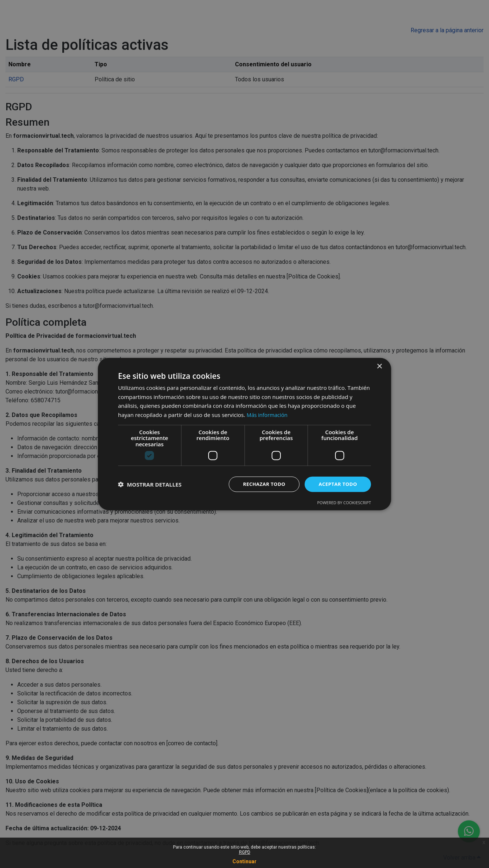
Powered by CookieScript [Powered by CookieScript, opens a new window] (344, 503)
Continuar (244, 861)
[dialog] (244, 434)
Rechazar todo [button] (260, 484)
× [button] (379, 366)
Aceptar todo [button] (337, 484)
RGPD (245, 852)
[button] (150, 484)
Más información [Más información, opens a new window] (268, 414)
